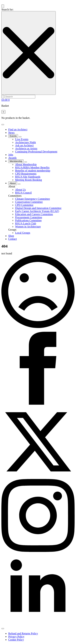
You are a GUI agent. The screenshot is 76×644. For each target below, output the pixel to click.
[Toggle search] (3, 6)
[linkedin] (38, 625)
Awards (12, 158)
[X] (38, 477)
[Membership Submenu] (26, 162)
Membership (16, 161)
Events (13, 136)
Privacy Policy (16, 637)
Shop (11, 236)
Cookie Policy (16, 640)
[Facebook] (38, 404)
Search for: (7, 10)
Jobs (11, 155)
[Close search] (29, 53)
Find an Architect (18, 130)
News (11, 133)
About (13, 183)
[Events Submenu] (20, 137)
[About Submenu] (19, 184)
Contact (13, 239)
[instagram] (38, 551)
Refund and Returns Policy (23, 633)
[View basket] (6, 100)
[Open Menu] (3, 125)
